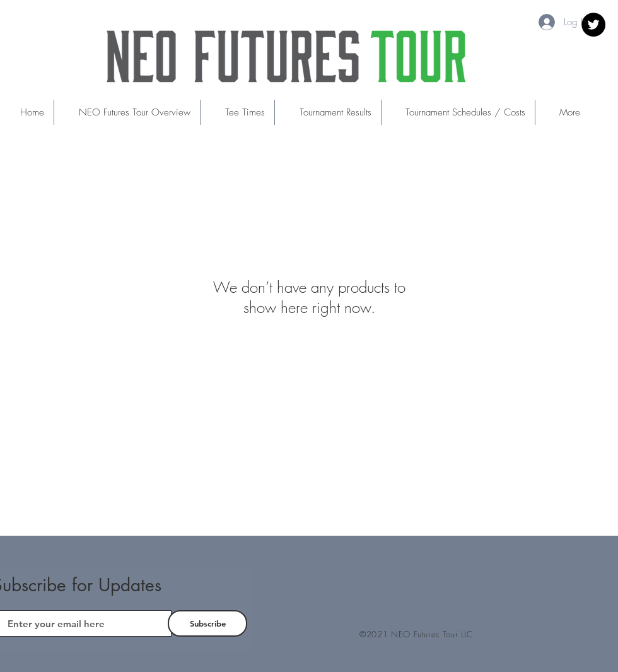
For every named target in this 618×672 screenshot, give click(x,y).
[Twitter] (593, 25)
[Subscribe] (207, 623)
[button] (237, 112)
